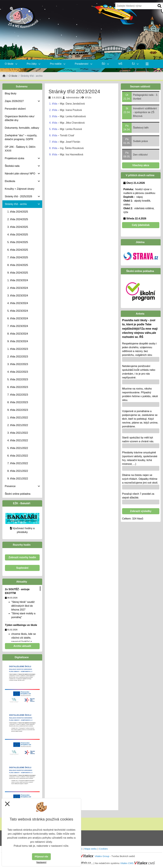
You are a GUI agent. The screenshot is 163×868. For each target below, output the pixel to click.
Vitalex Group (102, 856)
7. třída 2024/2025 (18, 257)
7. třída (53, 142)
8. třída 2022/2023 (18, 402)
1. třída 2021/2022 (18, 418)
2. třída (53, 110)
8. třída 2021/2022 (18, 471)
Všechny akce (141, 165)
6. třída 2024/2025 (18, 250)
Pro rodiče (57, 64)
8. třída (53, 148)
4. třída (53, 123)
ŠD (105, 64)
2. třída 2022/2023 (18, 357)
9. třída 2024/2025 (18, 273)
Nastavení (41, 862)
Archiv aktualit (22, 646)
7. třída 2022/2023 (18, 395)
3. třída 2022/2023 (18, 364)
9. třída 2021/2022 (18, 479)
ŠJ (135, 64)
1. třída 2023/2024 (18, 280)
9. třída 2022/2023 (18, 410)
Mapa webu (90, 849)
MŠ (120, 64)
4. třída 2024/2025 (18, 235)
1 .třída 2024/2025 (18, 212)
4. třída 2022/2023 (18, 372)
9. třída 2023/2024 (18, 341)
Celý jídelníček (141, 225)
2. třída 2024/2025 (18, 219)
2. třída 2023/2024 (18, 288)
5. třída (53, 129)
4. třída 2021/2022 (18, 440)
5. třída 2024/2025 (18, 242)
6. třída (53, 135)
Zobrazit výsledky (141, 511)
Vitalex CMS (127, 863)
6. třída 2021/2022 (18, 456)
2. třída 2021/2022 (18, 425)
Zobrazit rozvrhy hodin (22, 557)
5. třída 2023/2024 (18, 311)
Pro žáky (34, 64)
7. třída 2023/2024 (18, 326)
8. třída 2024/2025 (18, 265)
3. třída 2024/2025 (18, 227)
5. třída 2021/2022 (18, 448)
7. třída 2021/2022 (18, 463)
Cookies (103, 849)
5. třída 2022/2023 (18, 379)
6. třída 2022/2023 (18, 387)
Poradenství (83, 64)
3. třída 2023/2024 (18, 296)
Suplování (22, 568)
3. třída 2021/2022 (18, 433)
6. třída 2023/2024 (18, 318)
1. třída (53, 104)
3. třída (53, 116)
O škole (11, 64)
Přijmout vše (41, 857)
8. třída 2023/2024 (18, 334)
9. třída (53, 154)
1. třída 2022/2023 (18, 349)
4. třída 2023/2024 (18, 303)
